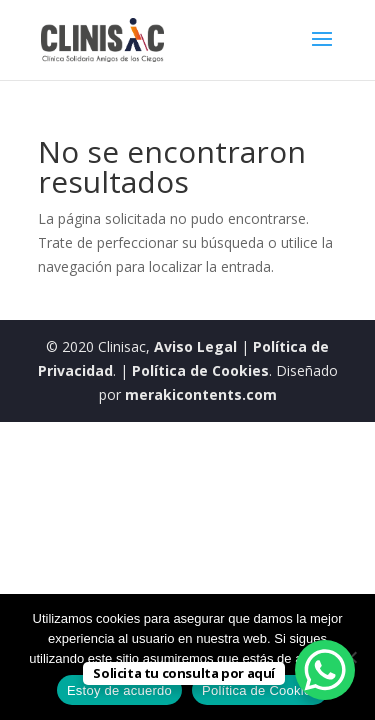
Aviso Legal (195, 346)
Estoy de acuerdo (119, 690)
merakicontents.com (199, 394)
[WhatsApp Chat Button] (325, 670)
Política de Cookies (200, 370)
